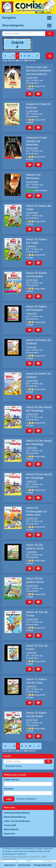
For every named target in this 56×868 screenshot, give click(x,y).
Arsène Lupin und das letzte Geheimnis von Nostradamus (39, 71)
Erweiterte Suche (14, 766)
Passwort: (9, 789)
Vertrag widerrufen (43, 865)
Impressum (10, 865)
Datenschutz (24, 865)
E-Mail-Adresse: (12, 780)
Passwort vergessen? (26, 799)
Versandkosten (32, 83)
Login (9, 799)
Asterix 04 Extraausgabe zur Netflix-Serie (37, 511)
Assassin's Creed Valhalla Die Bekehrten (36, 141)
